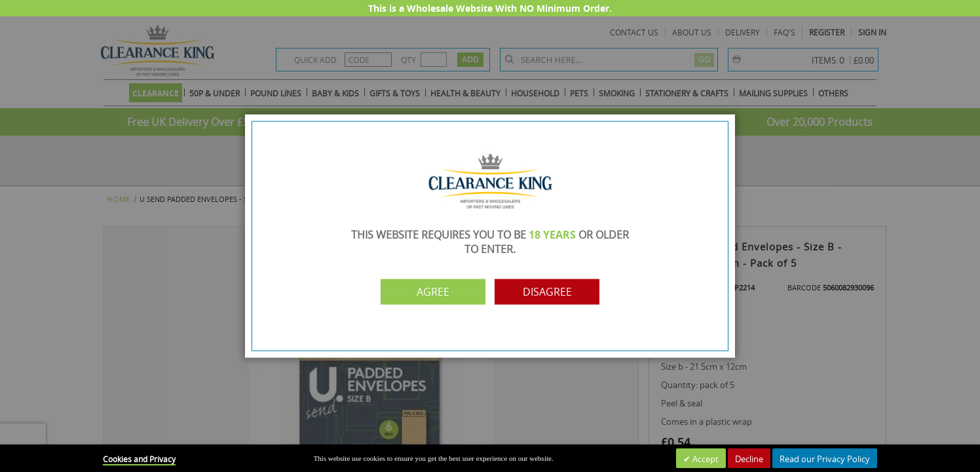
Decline (749, 459)
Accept (705, 459)
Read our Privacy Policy (825, 459)
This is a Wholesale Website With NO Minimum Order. (490, 8)
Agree (433, 292)
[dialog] (490, 236)
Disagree (547, 292)
